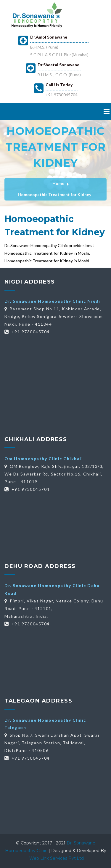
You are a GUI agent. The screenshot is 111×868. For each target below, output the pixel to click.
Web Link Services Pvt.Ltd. (57, 858)
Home (58, 183)
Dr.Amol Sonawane (49, 37)
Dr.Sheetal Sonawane (58, 65)
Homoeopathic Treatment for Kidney (54, 194)
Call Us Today (59, 85)
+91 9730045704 (62, 95)
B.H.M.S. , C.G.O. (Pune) (59, 75)
